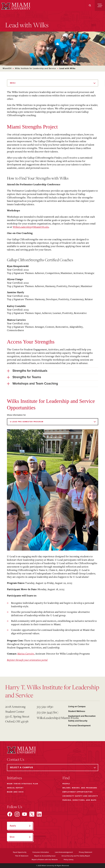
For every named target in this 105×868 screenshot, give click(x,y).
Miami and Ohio (15, 792)
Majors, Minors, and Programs (80, 788)
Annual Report (15, 788)
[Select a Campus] (53, 768)
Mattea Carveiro (26, 654)
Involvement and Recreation (82, 716)
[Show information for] (53, 422)
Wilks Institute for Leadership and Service (35, 68)
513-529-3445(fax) (48, 712)
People (66, 784)
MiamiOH (7, 68)
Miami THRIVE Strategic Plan (23, 784)
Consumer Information (41, 852)
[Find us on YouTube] (24, 814)
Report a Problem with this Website (45, 860)
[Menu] (100, 5)
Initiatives (14, 778)
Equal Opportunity (20, 852)
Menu (13, 83)
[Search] (90, 5)
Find (66, 778)
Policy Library (69, 860)
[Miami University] (16, 6)
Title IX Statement (22, 856)
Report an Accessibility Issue (45, 856)
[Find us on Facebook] (10, 814)
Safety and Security (78, 721)
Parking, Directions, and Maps (79, 800)
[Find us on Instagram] (17, 814)
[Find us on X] (32, 814)
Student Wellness (77, 711)
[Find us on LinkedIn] (39, 814)
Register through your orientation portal (27, 660)
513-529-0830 (45, 707)
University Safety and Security (80, 796)
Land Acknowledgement (64, 852)
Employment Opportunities (77, 792)
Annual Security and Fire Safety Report (76, 856)
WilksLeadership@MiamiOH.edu (31, 227)
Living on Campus (77, 706)
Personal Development (79, 726)
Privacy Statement (86, 852)
